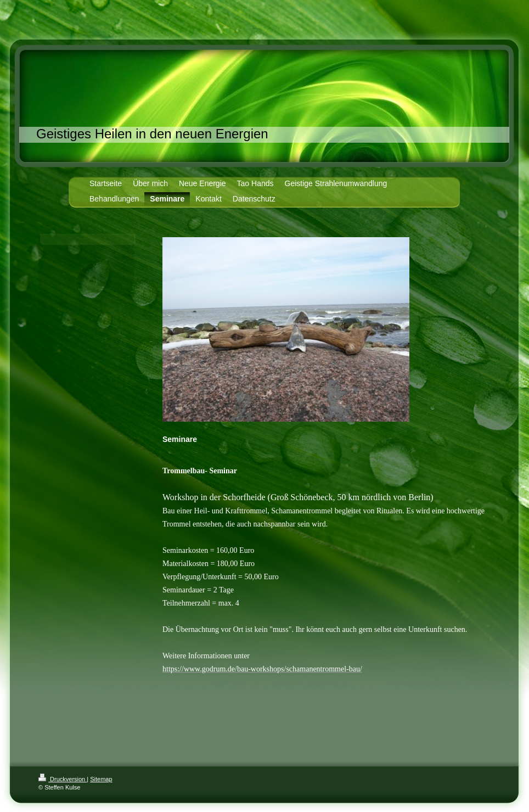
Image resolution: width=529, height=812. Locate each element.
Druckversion (63, 779)
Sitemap (101, 779)
